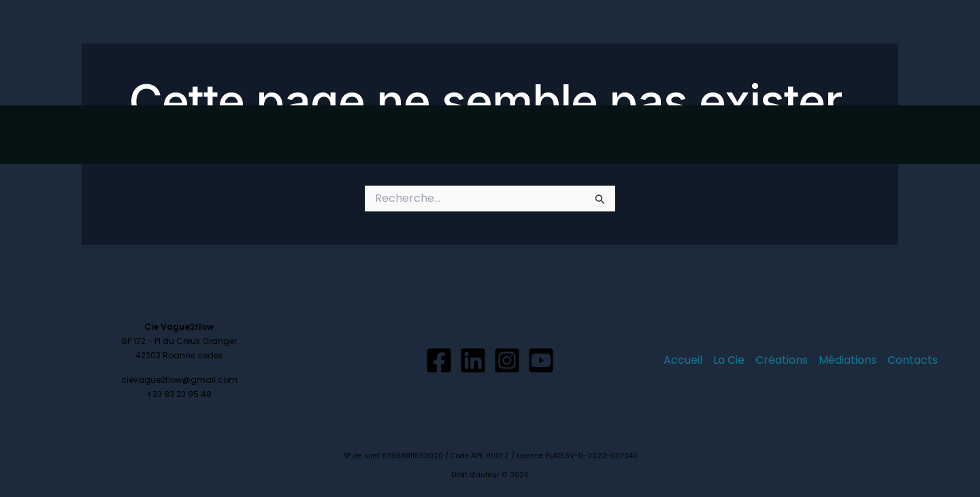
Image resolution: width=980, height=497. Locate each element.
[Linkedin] (473, 360)
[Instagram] (507, 360)
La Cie (646, 53)
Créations (709, 53)
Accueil (589, 53)
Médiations (786, 53)
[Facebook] (439, 360)
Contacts (862, 53)
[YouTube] (541, 360)
